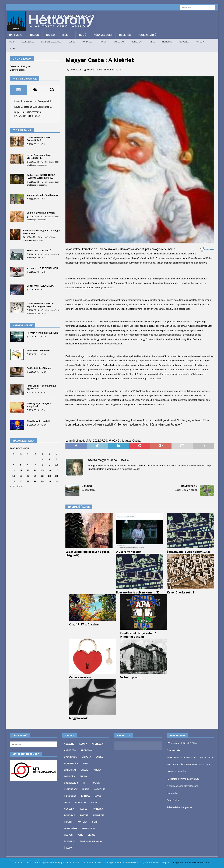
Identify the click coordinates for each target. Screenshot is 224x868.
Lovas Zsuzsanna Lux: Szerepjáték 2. (33, 101)
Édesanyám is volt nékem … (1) (138, 592)
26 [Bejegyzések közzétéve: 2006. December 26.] (21, 481)
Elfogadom (178, 862)
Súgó (83, 35)
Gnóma (84, 776)
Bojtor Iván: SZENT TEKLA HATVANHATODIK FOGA (41, 177)
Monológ (167, 42)
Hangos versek (23, 325)
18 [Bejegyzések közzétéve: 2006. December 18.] (14, 476)
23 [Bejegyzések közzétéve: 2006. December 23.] (49, 476)
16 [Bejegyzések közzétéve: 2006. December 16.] (49, 470)
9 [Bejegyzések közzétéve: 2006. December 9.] (49, 465)
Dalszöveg (71, 757)
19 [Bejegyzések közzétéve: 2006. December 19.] (21, 476)
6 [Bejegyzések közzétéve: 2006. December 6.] (28, 465)
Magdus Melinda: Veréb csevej (43, 195)
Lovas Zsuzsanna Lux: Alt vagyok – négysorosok (40, 305)
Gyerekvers (71, 783)
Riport (68, 822)
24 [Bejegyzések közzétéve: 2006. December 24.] (57, 476)
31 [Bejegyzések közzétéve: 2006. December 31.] (57, 481)
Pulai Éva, (180, 764)
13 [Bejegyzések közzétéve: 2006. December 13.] (28, 470)
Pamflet (84, 809)
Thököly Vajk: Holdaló (38, 421)
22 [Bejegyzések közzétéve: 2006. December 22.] (42, 476)
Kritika (85, 796)
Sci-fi (12, 48)
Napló (50, 35)
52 (45, 392)
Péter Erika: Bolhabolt (38, 350)
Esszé (72, 42)
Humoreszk (71, 789)
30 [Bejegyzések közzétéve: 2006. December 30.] (49, 481)
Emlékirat (70, 770)
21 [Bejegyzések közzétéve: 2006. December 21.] (35, 476)
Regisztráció (147, 35)
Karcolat (119, 42)
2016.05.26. (34, 410)
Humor (103, 42)
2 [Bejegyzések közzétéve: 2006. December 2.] (49, 459)
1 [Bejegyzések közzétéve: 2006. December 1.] (42, 459)
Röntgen (82, 822)
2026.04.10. (31, 237)
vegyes (68, 835)
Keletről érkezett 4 (180, 592)
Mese (152, 42)
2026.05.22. (34, 144)
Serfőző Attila (190, 743)
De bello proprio (131, 677)
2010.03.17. (34, 337)
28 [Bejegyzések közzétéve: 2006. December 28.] (35, 481)
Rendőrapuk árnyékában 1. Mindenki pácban (139, 635)
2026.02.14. (34, 310)
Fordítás (87, 42)
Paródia (200, 42)
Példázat (99, 815)
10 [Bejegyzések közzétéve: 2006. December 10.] (57, 465)
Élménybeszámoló (51, 42)
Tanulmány (71, 829)
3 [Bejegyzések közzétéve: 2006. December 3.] (57, 459)
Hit (85, 783)
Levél (98, 796)
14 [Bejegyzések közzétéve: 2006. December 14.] (35, 470)
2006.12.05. (76, 70)
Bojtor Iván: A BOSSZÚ (39, 251)
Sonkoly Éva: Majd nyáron (41, 213)
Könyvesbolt (103, 35)
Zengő (92, 835)
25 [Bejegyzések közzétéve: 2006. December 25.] (14, 481)
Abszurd (69, 744)
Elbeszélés (28, 42)
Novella (184, 42)
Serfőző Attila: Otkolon (39, 368)
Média (94, 802)
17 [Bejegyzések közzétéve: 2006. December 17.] (57, 470)
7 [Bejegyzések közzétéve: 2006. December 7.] (35, 465)
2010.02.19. (34, 392)
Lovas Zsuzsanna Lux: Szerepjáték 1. (33, 107)
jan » (20, 486)
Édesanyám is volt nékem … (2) (188, 552)
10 (45, 425)
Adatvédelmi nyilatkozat (197, 862)
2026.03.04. (34, 272)
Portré (84, 815)
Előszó (87, 763)
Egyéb (99, 757)
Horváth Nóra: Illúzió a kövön (42, 333)
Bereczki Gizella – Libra (186, 757)
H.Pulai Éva (180, 772)
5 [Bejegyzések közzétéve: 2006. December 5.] (21, 465)
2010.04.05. (34, 372)
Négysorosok (78, 718)
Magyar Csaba (94, 70)
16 (45, 337)
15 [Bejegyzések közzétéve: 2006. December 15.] (42, 470)
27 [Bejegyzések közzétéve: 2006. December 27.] (28, 481)
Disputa (86, 757)
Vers (12, 42)
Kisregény (137, 42)
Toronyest (88, 829)
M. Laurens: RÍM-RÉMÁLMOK (42, 268)
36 (45, 354)
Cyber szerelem (80, 677)
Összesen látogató (20, 66)
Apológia (86, 750)
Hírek (66, 35)
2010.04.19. (34, 425)
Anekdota (70, 750)
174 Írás (125, 460)
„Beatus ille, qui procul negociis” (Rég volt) (88, 554)
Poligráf (69, 815)
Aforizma (97, 744)
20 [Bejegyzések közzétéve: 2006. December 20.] (28, 476)
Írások (34, 35)
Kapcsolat (172, 793)
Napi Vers (16, 35)
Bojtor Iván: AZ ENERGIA (40, 286)
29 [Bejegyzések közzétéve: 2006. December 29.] (42, 481)
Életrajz (69, 841)
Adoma (83, 744)
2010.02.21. (34, 354)
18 (45, 372)
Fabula (97, 770)
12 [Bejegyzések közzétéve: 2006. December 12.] (21, 470)
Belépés (125, 35)
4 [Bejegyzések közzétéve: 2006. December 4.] (14, 465)
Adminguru (194, 779)
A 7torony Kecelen (129, 552)
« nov (13, 486)
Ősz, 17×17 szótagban (84, 624)
